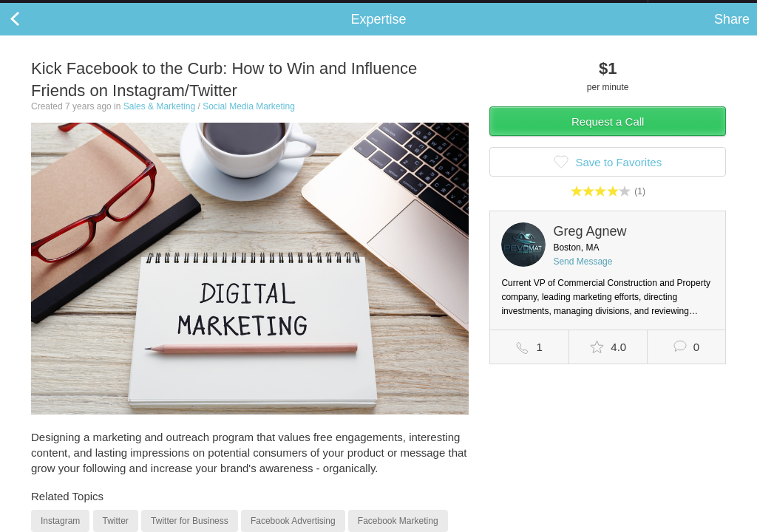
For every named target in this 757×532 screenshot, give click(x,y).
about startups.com (700, 10)
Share (732, 34)
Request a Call (608, 136)
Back (30, 34)
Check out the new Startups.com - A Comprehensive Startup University (488, 10)
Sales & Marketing (159, 121)
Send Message (583, 276)
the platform (77, 8)
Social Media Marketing (249, 121)
